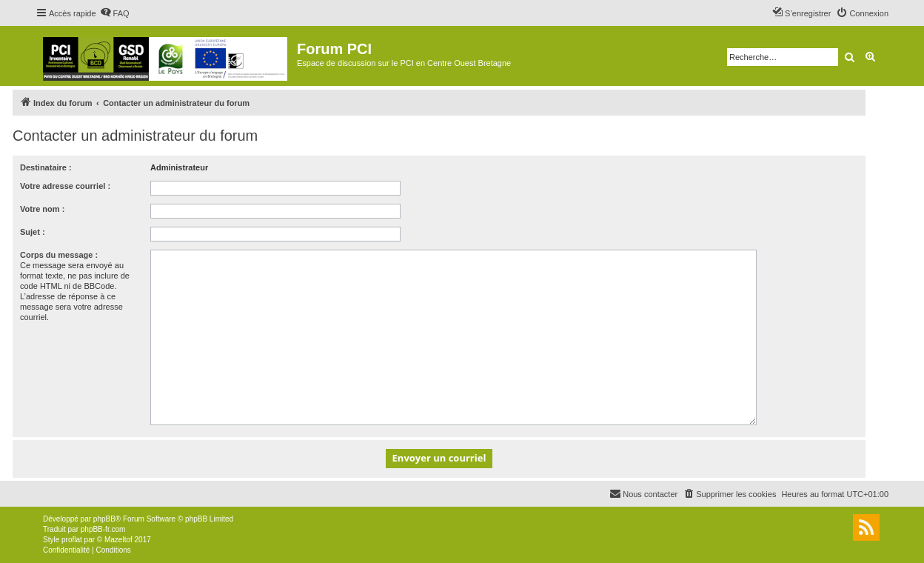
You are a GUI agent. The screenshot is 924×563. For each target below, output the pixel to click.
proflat (72, 540)
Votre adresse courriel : (65, 186)
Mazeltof (118, 540)
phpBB (104, 519)
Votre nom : (42, 209)
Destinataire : (46, 167)
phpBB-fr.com (103, 529)
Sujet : (33, 232)
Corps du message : (59, 255)
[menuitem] (115, 13)
